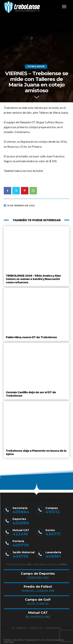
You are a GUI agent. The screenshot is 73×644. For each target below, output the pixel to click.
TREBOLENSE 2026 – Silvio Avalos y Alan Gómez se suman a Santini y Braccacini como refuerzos (33, 279)
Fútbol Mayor (36, 67)
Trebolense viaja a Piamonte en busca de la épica (36, 452)
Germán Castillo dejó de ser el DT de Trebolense (31, 394)
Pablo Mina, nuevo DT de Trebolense (31, 337)
